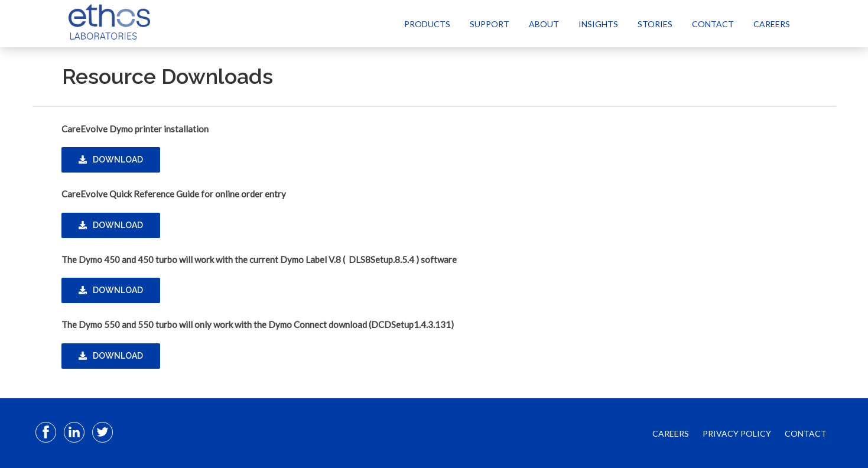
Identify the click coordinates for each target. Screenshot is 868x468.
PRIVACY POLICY (737, 433)
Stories (655, 24)
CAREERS (671, 433)
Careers (772, 24)
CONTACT (806, 433)
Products (427, 24)
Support (490, 24)
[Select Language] (817, 23)
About (544, 24)
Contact (713, 24)
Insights (598, 24)
